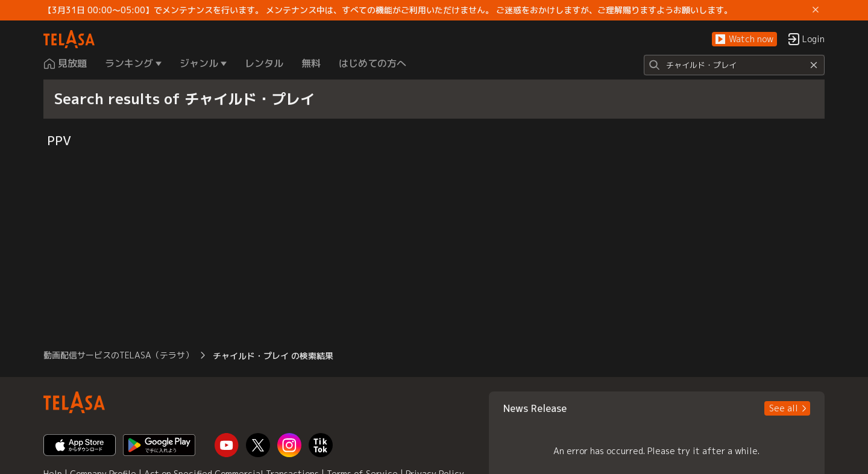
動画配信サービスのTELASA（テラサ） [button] (118, 355)
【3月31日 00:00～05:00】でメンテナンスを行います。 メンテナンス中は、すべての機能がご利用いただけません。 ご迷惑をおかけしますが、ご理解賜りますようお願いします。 (388, 10)
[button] (744, 39)
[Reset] (814, 65)
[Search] (734, 65)
